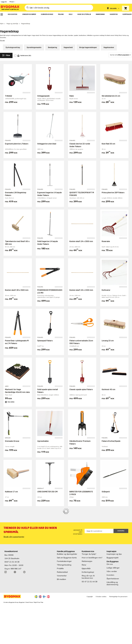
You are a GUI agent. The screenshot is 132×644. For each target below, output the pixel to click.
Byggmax (22, 590)
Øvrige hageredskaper (88, 44)
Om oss (110, 552)
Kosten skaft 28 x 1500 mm (17, 286)
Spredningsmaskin (34, 44)
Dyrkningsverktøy (13, 44)
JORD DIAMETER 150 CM (47, 488)
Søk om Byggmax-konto (67, 546)
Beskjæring (53, 44)
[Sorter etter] (120, 51)
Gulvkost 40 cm (108, 386)
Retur (84, 553)
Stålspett (106, 488)
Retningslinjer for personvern (118, 585)
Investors (110, 563)
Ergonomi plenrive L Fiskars (17, 140)
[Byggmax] (10, 8)
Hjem (2, 20)
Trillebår (9, 92)
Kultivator (106, 286)
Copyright (90, 585)
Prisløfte (60, 556)
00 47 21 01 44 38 (90, 570)
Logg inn (4, 2)
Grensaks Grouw (12, 437)
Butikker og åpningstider (67, 542)
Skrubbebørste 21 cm (111, 92)
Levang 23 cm (108, 337)
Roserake (106, 238)
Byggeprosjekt (112, 546)
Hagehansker (109, 44)
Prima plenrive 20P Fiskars (113, 189)
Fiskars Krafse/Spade (111, 437)
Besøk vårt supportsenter (14, 525)
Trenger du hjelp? (89, 542)
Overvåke (121, 519)
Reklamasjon (87, 549)
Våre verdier (112, 559)
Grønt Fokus (29, 590)
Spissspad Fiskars (45, 337)
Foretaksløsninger (64, 549)
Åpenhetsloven (113, 567)
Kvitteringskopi (88, 560)
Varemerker (62, 564)
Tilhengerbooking (64, 553)
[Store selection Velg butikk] (113, 8)
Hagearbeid (68, 44)
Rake (72, 92)
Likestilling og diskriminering (112, 571)
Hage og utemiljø (12, 20)
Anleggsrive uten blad (47, 140)
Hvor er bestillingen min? (92, 546)
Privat (12, 2)
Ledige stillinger (113, 556)
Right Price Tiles (39, 590)
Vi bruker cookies (101, 585)
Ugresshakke (43, 437)
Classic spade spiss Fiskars (81, 386)
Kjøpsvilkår (86, 556)
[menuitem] (2, 14)
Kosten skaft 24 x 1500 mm (81, 238)
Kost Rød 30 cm (108, 140)
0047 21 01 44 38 (12, 550)
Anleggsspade (43, 92)
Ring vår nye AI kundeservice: (88, 565)
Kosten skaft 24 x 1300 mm (81, 286)
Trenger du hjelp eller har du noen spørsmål (30, 518)
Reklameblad (62, 560)
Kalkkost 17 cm (11, 488)
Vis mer (2, 37)
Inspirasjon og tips (114, 542)
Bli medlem (61, 567)
